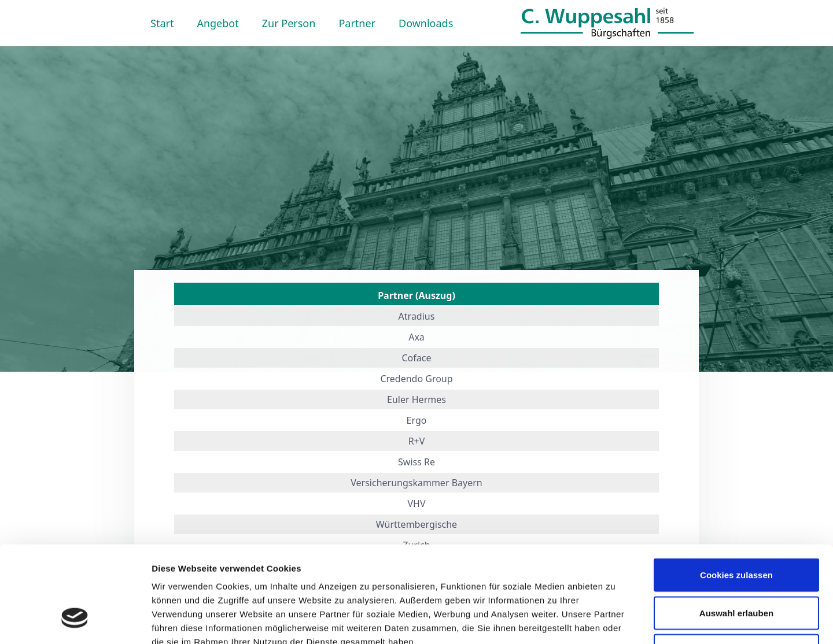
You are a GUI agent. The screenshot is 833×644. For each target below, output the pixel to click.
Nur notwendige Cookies (736, 568)
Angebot (218, 23)
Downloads (426, 23)
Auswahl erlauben (736, 530)
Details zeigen (615, 621)
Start (162, 23)
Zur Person (289, 23)
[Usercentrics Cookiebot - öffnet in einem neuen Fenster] (75, 621)
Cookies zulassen (736, 492)
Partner (357, 23)
